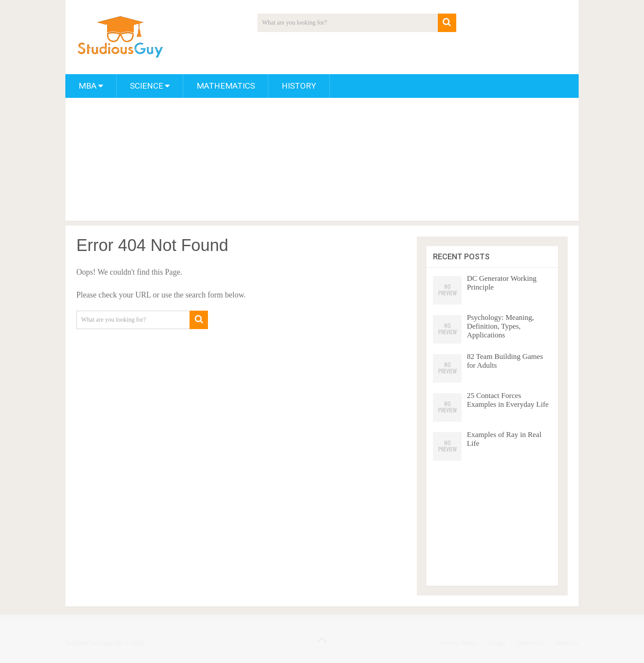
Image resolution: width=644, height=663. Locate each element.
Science (147, 86)
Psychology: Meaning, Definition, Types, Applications (500, 326)
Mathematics (226, 86)
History (299, 86)
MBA (88, 86)
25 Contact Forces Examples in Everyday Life (508, 400)
